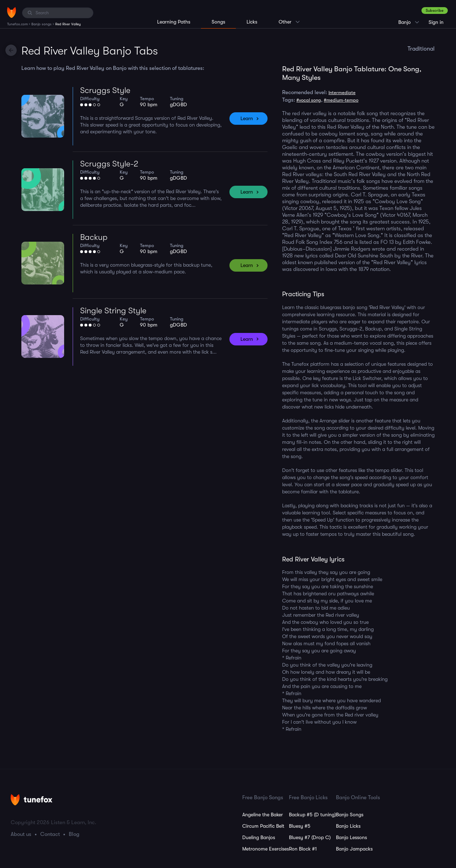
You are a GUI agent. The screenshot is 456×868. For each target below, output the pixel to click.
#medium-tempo (341, 100)
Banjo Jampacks (354, 849)
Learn (247, 118)
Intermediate (342, 93)
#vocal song (309, 100)
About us (21, 834)
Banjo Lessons (351, 837)
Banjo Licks (348, 826)
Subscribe (435, 11)
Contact (50, 834)
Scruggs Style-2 (109, 164)
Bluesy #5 (300, 826)
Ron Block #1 (303, 849)
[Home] (12, 12)
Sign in (436, 22)
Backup (94, 237)
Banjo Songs (350, 815)
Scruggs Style (105, 90)
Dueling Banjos (259, 837)
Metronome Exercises (266, 849)
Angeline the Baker (263, 815)
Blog (74, 834)
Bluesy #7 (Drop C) (310, 837)
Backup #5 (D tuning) (312, 815)
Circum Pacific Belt (263, 826)
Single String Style (113, 311)
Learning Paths (174, 22)
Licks (252, 22)
